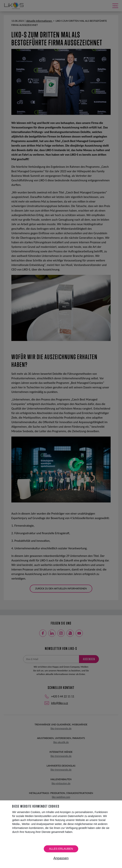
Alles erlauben (61, 849)
